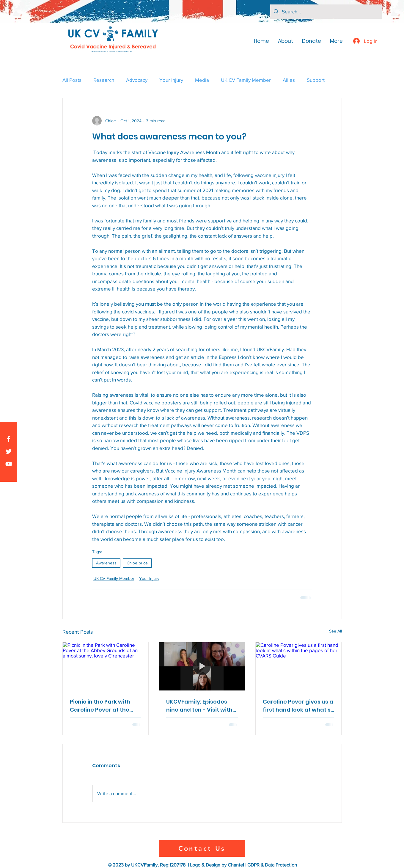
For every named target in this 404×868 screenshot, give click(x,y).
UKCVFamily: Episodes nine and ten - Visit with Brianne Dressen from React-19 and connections (199, 706)
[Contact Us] (202, 849)
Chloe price (137, 563)
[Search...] (326, 12)
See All (335, 631)
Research (104, 80)
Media (202, 80)
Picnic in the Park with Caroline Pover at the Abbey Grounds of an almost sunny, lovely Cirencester (100, 706)
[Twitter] (9, 451)
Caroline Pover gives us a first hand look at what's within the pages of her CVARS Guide (298, 706)
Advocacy (137, 80)
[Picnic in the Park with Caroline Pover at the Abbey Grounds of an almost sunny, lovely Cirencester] (106, 666)
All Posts (72, 80)
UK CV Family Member (246, 80)
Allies (289, 80)
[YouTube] (9, 464)
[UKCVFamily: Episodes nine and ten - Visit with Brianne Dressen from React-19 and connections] (202, 666)
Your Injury (171, 80)
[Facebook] (9, 439)
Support (316, 80)
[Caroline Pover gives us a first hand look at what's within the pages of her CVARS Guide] (299, 666)
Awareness (106, 563)
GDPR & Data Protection (272, 865)
